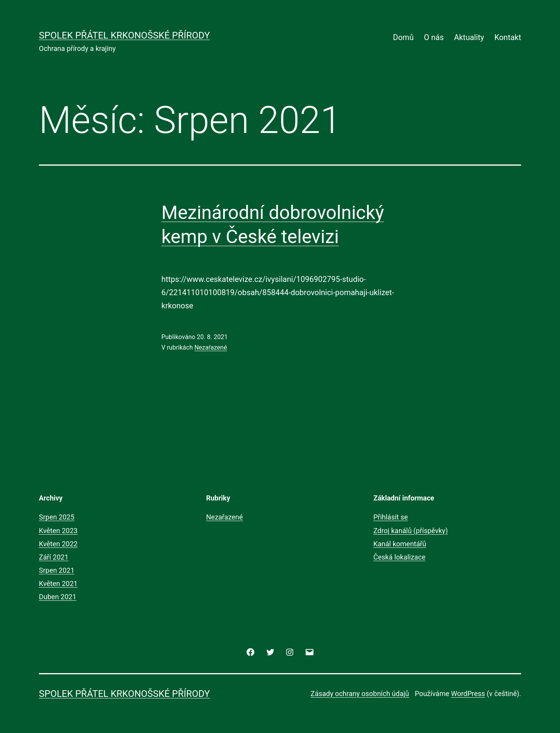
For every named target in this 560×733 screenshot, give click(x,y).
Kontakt (508, 37)
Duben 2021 (58, 597)
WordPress (468, 694)
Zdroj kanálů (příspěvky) (410, 531)
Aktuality (469, 37)
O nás (434, 37)
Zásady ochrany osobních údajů (360, 694)
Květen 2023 (58, 531)
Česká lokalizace (399, 557)
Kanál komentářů (400, 544)
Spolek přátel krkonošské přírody (124, 35)
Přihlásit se (391, 517)
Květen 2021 (58, 583)
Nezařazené (211, 347)
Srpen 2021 (57, 570)
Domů (403, 37)
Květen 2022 (58, 544)
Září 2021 (54, 557)
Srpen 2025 (57, 517)
